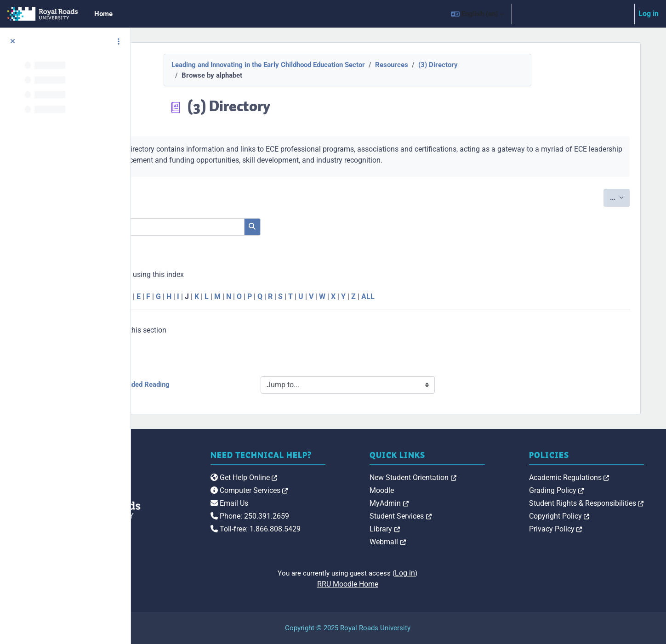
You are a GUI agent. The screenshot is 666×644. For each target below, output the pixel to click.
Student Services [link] (452, 516)
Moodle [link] (433, 490)
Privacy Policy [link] (581, 529)
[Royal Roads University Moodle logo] (198, 496)
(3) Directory (489, 65)
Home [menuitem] (103, 14)
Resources (443, 65)
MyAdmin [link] (440, 503)
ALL (466, 297)
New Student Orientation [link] (464, 477)
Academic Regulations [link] (595, 477)
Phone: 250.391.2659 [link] (326, 526)
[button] (477, 14)
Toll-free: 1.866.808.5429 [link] (332, 539)
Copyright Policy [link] (585, 516)
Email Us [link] (306, 513)
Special (176, 297)
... (623, 197)
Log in (649, 14)
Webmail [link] (439, 542)
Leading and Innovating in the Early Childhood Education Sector (319, 65)
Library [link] (436, 529)
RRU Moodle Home (399, 584)
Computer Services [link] (326, 500)
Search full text (203, 241)
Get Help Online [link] (320, 487)
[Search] (253, 227)
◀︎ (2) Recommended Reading (222, 384)
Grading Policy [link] (582, 490)
